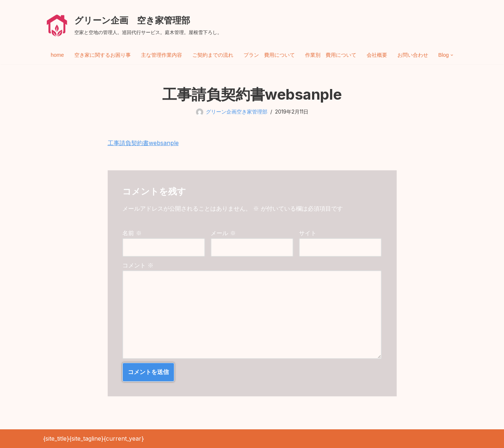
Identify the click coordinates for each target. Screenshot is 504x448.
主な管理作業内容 (162, 55)
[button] (452, 55)
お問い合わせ (413, 55)
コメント (138, 265)
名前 (132, 233)
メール (223, 233)
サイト (308, 233)
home (58, 55)
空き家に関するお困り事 (103, 55)
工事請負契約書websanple (143, 143)
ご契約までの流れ (213, 55)
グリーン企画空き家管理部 (237, 112)
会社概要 (377, 55)
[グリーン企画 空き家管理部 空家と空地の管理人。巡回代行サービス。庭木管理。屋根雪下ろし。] (133, 25)
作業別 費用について (331, 55)
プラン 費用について (269, 55)
